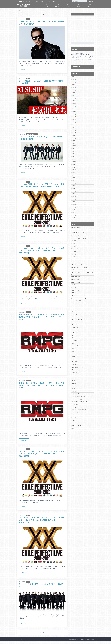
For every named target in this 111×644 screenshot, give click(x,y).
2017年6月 (73, 168)
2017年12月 (74, 153)
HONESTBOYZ (75, 408)
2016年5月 (73, 194)
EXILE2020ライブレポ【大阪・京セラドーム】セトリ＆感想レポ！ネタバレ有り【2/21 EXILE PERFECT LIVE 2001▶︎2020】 (41, 523)
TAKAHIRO (75, 322)
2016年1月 (73, 205)
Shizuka (74, 376)
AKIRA (74, 324)
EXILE (68, 5)
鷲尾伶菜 (74, 384)
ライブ (73, 298)
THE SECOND (75, 397)
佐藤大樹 (74, 342)
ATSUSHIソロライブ (77, 314)
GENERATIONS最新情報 (76, 225)
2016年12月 (74, 176)
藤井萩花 (74, 382)
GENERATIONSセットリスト (78, 230)
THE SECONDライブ (77, 405)
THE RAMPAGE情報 (77, 392)
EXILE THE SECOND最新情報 (79, 402)
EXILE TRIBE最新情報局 (81, 642)
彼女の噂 (73, 282)
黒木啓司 (74, 337)
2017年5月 (73, 171)
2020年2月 (73, 85)
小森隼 (73, 254)
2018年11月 (74, 124)
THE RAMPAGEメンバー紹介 (79, 389)
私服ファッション (75, 285)
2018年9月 (73, 129)
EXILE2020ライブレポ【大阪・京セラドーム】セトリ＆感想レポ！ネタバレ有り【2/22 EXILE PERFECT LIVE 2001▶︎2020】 (41, 456)
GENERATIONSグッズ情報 (77, 261)
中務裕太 (73, 241)
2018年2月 (73, 147)
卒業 (73, 345)
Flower (74, 363)
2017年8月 (73, 163)
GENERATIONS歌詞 (75, 272)
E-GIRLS (79, 5)
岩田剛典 (74, 350)
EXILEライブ (75, 311)
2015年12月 (74, 207)
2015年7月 (73, 213)
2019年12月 (74, 90)
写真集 (72, 421)
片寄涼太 (73, 238)
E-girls (73, 353)
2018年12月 (74, 121)
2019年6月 (73, 106)
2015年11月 (74, 210)
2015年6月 (73, 215)
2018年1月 (73, 150)
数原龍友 (73, 243)
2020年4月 (73, 82)
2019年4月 (73, 111)
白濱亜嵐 (73, 248)
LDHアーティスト (75, 290)
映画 (72, 267)
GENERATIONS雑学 (75, 275)
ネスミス (74, 329)
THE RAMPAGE (75, 387)
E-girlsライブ (75, 358)
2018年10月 (74, 126)
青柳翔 (73, 413)
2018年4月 (73, 142)
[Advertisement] (83, 29)
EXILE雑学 (75, 348)
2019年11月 (74, 92)
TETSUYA (75, 335)
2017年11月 (74, 155)
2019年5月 (73, 108)
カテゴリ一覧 (89, 5)
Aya (73, 371)
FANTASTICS (74, 256)
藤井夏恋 (74, 379)
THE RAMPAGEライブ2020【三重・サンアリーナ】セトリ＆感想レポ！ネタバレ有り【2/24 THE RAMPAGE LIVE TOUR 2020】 (42, 319)
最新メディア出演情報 (76, 295)
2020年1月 (73, 87)
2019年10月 (74, 95)
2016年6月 (73, 192)
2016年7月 (73, 189)
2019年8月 (73, 100)
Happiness (75, 366)
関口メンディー (75, 246)
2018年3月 (73, 145)
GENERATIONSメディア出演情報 (78, 264)
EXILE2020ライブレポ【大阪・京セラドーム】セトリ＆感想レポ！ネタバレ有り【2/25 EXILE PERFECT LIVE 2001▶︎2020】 (41, 253)
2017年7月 (73, 166)
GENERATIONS (57, 5)
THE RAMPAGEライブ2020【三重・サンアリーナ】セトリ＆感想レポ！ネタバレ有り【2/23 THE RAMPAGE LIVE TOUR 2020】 (42, 388)
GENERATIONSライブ (76, 228)
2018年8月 (73, 132)
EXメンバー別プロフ (77, 316)
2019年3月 (73, 113)
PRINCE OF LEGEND (76, 416)
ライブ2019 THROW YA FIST (79, 395)
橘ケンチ (74, 332)
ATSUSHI (74, 319)
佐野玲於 (73, 251)
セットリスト (74, 301)
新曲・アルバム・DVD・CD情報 (79, 293)
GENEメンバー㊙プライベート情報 (79, 277)
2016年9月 (73, 184)
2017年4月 (73, 173)
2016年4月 (73, 197)
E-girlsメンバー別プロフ (78, 361)
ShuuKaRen (74, 410)
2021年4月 (73, 77)
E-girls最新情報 (76, 356)
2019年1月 (73, 119)
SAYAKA (74, 374)
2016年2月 (73, 202)
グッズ (73, 303)
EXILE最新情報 (76, 308)
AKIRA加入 (75, 400)
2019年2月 (73, 116)
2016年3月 (73, 200)
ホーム (47, 5)
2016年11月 (74, 179)
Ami (73, 369)
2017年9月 (73, 160)
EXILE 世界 (75, 340)
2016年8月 (73, 186)
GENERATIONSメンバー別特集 (78, 235)
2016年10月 (74, 181)
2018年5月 (73, 139)
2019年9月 (73, 98)
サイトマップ (91, 1)
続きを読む (24, 70)
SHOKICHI (75, 327)
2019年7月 (73, 103)
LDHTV (73, 288)
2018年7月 (73, 134)
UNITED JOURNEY (76, 233)
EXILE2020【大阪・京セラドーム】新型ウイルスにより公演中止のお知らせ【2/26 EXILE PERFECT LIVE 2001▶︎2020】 (41, 187)
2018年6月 (73, 137)
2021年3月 (73, 79)
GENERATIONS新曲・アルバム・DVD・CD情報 (82, 269)
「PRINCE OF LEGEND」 (77, 418)
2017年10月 (74, 158)
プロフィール (74, 280)
